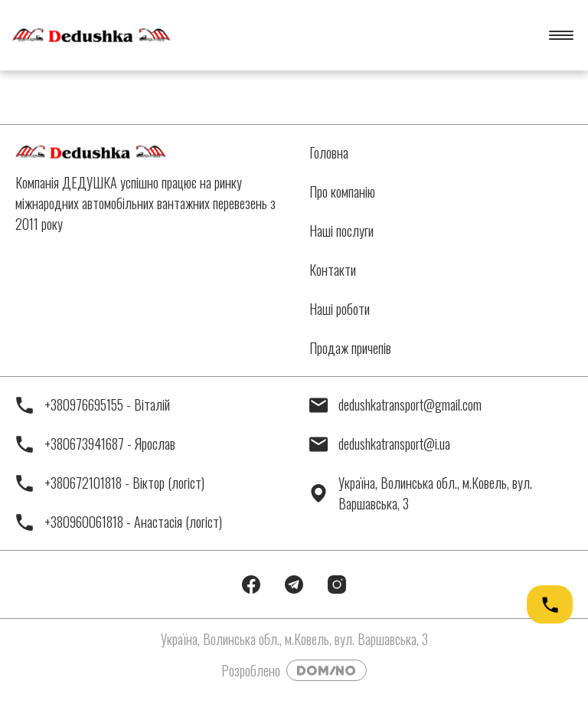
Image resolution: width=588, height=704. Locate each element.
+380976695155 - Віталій (93, 405)
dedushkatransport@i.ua (380, 444)
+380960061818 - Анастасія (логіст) (119, 522)
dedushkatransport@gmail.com (395, 405)
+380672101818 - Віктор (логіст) (110, 483)
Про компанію (342, 192)
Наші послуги (341, 231)
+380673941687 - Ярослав (95, 444)
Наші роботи (340, 309)
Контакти (333, 270)
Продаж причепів (350, 348)
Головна (329, 152)
